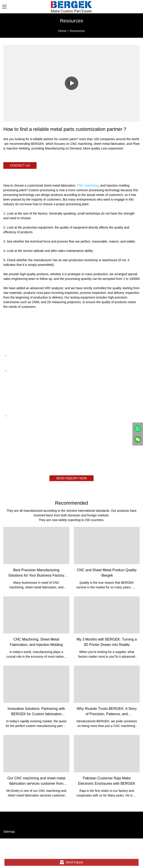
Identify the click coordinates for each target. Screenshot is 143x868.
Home (62, 31)
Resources (77, 31)
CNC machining (88, 185)
